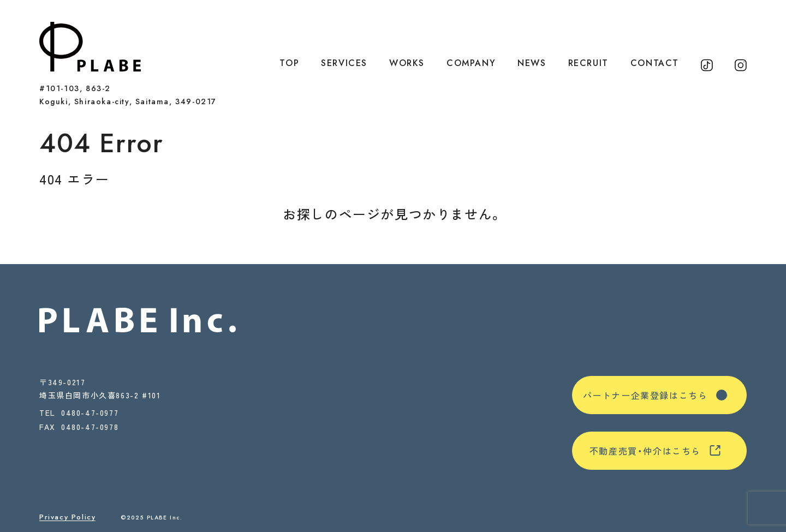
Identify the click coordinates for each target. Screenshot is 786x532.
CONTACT (655, 63)
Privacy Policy (67, 517)
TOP (289, 63)
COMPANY (471, 63)
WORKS (407, 63)
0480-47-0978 (90, 428)
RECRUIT (588, 63)
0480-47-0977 (90, 413)
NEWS (532, 63)
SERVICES (344, 63)
